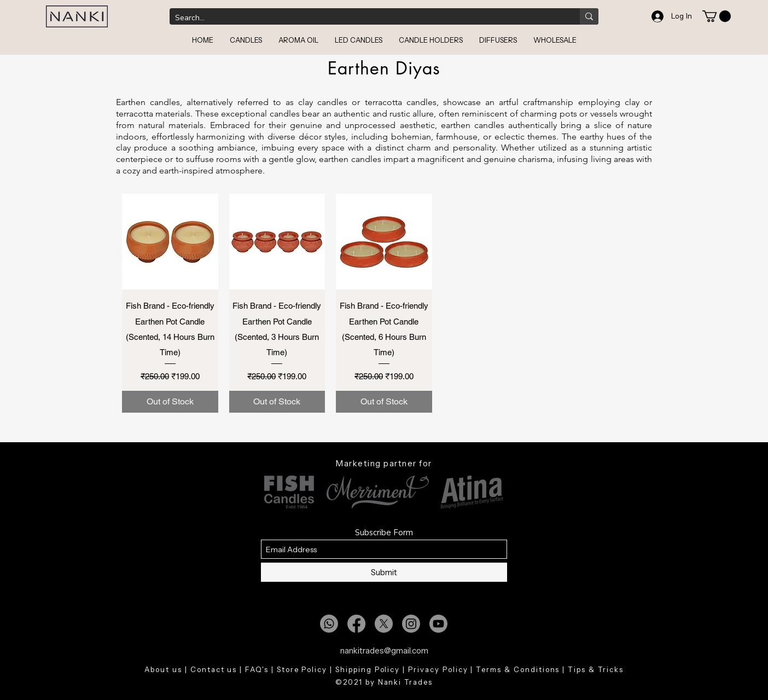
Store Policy (302, 669)
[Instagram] (411, 624)
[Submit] (384, 572)
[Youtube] (438, 624)
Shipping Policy (368, 669)
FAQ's (257, 669)
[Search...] (366, 18)
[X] (384, 624)
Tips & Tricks (595, 669)
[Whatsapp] (329, 624)
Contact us (214, 669)
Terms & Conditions (518, 669)
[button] (717, 16)
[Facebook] (356, 624)
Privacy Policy (438, 669)
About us (163, 669)
